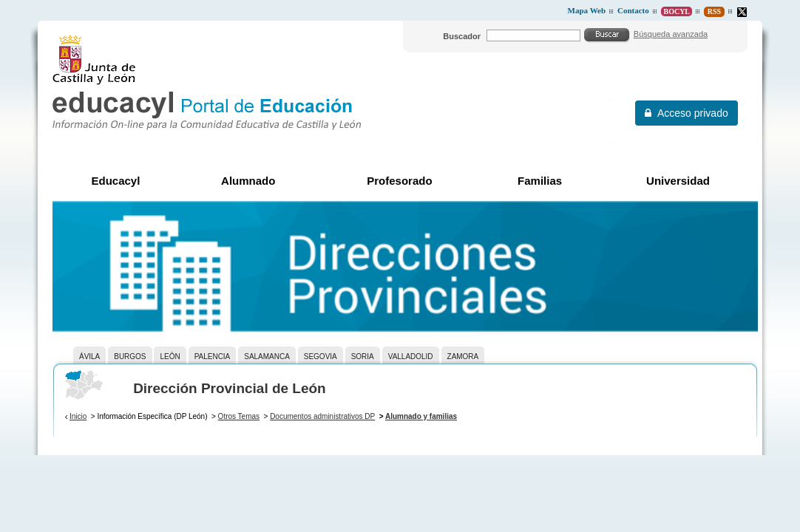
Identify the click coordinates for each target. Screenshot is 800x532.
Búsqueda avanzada (671, 34)
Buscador (462, 36)
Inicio (78, 416)
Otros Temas (239, 416)
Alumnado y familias (421, 416)
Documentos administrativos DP (322, 416)
